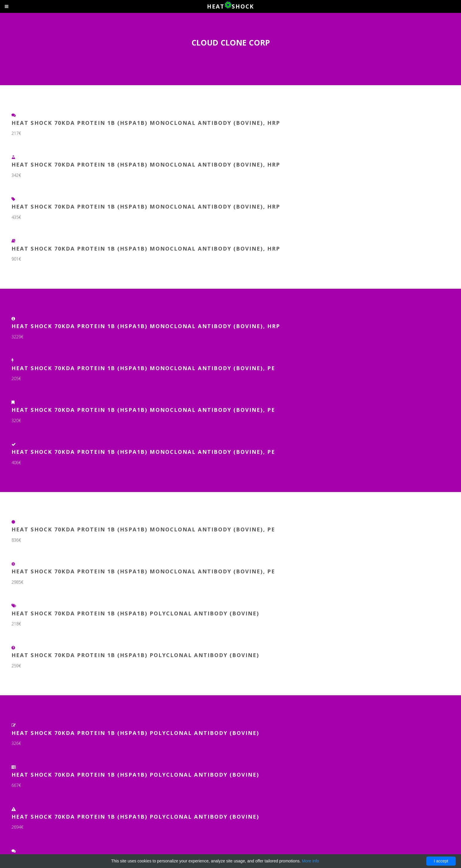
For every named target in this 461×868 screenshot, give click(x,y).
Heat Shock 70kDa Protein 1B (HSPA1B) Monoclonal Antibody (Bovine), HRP (146, 123)
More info (310, 861)
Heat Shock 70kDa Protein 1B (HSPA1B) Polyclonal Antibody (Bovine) (135, 613)
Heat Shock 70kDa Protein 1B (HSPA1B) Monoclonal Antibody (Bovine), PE (143, 368)
